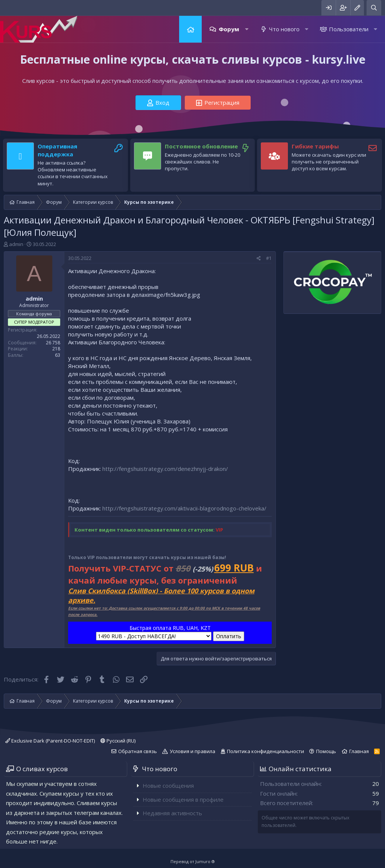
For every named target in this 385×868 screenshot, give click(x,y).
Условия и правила (192, 751)
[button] (247, 29)
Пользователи (349, 29)
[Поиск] (374, 8)
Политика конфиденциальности (266, 751)
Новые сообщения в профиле (183, 799)
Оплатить (229, 636)
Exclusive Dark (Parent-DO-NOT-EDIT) (50, 741)
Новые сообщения (168, 785)
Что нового (284, 29)
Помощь (326, 751)
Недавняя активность (172, 813)
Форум (229, 29)
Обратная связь (138, 751)
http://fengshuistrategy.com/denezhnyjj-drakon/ (165, 469)
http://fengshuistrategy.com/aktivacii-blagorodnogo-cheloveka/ (184, 508)
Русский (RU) (118, 741)
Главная (190, 29)
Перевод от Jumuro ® (193, 861)
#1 (269, 258)
